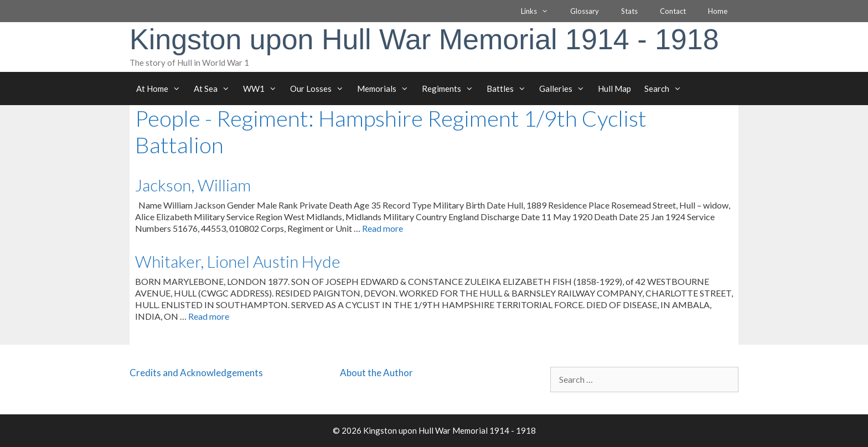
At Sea (215, 89)
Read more (383, 228)
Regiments (451, 89)
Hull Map (614, 89)
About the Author (376, 373)
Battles (510, 89)
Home (718, 11)
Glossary (585, 11)
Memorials (386, 89)
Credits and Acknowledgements (196, 373)
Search (666, 89)
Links (540, 11)
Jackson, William (193, 185)
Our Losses (320, 89)
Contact (673, 11)
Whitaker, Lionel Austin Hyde (238, 261)
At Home (162, 89)
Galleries (565, 89)
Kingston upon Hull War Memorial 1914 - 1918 (424, 39)
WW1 (263, 89)
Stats (629, 11)
